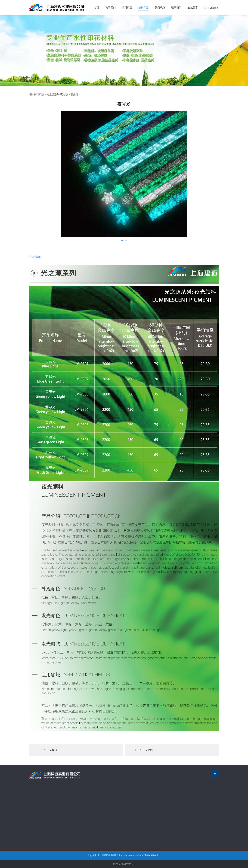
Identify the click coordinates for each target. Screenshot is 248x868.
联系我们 (176, 7)
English (214, 8)
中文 (204, 8)
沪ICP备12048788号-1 (124, 864)
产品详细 (35, 257)
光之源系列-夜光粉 (57, 94)
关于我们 (111, 7)
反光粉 (149, 750)
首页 (97, 7)
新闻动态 (160, 7)
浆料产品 (127, 7)
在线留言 (193, 7)
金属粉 (53, 750)
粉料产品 (143, 7)
